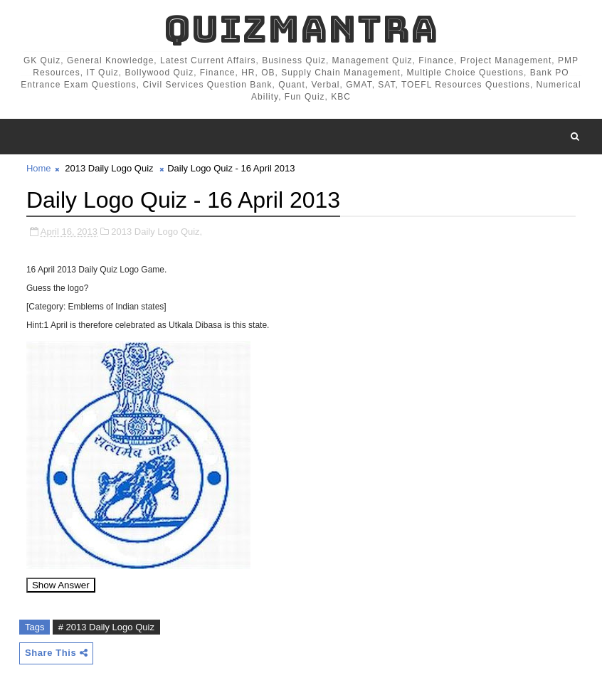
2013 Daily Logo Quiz (109, 168)
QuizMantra (301, 29)
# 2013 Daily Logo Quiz (106, 627)
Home (39, 168)
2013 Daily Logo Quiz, (157, 232)
